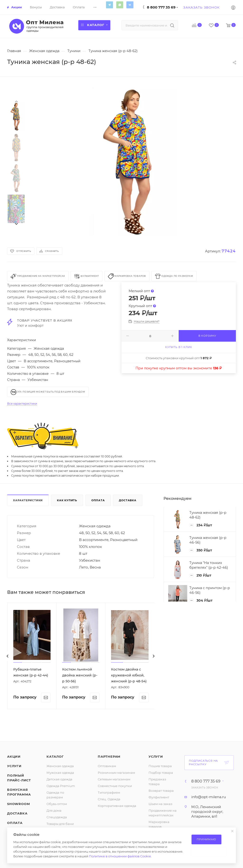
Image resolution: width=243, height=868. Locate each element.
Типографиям (109, 792)
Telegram (109, 5)
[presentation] (16, 101)
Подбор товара (161, 773)
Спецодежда (57, 817)
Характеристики (28, 500)
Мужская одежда (60, 773)
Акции (14, 756)
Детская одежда (59, 779)
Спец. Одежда (109, 799)
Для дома (54, 810)
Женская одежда (60, 766)
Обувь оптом (57, 804)
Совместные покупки (115, 786)
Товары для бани (60, 824)
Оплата (98, 500)
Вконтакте (130, 5)
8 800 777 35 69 (161, 7)
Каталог (55, 756)
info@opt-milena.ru (209, 797)
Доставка (128, 500)
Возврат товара (161, 791)
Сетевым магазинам (114, 779)
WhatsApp (120, 5)
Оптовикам (107, 766)
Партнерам (109, 756)
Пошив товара (160, 766)
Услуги (14, 766)
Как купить (67, 500)
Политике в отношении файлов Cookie (120, 856)
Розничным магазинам (116, 773)
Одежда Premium (61, 786)
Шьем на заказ (160, 804)
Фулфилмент (159, 797)
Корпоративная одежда (117, 806)
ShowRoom (18, 804)
